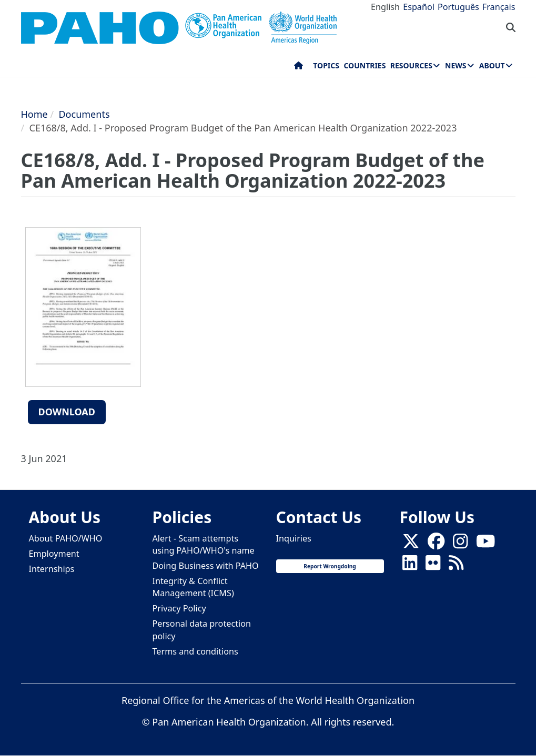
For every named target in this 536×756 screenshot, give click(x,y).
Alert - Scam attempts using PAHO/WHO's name (204, 544)
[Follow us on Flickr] (433, 566)
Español (419, 7)
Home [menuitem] (299, 68)
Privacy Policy (179, 608)
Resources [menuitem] (411, 65)
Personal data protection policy (202, 630)
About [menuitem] (492, 65)
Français (499, 7)
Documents (84, 114)
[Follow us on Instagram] (460, 544)
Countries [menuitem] (365, 65)
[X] (411, 544)
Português (458, 7)
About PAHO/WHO (66, 538)
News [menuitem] (456, 65)
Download (67, 412)
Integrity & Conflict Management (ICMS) (193, 587)
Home (34, 114)
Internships (52, 569)
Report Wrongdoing (330, 566)
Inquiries (294, 538)
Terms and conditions (195, 651)
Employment (54, 554)
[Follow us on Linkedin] (410, 566)
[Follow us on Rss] (456, 566)
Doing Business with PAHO (206, 566)
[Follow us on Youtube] (486, 544)
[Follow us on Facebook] (436, 544)
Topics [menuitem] (326, 65)
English (385, 7)
